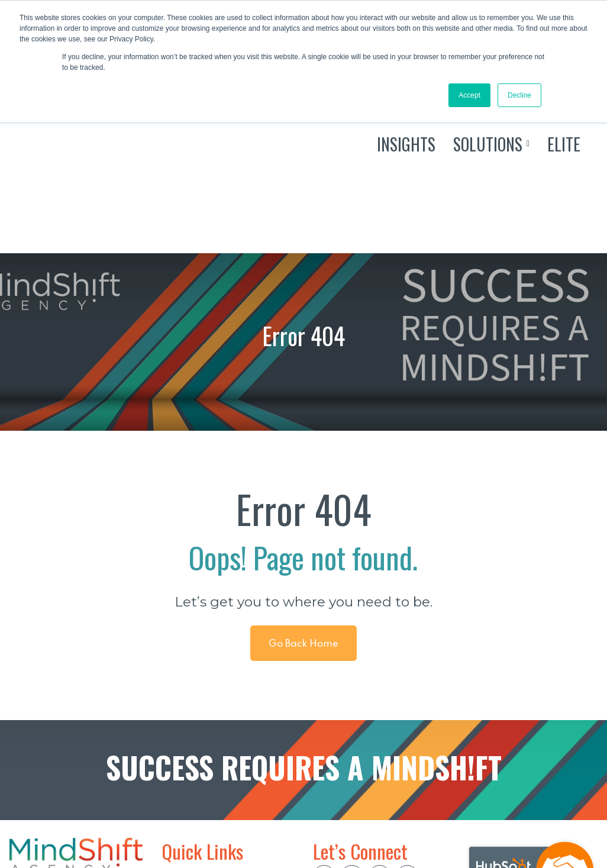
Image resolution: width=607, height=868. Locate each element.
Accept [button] (469, 95)
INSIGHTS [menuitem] (185, 773)
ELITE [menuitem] (175, 811)
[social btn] (324, 756)
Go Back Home (303, 524)
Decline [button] (519, 95)
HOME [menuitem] (177, 754)
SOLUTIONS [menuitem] (191, 792)
